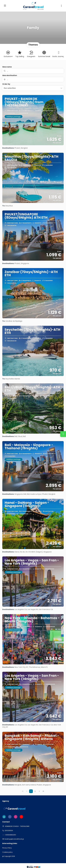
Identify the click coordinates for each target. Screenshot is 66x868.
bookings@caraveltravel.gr (14, 839)
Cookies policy (7, 852)
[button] (61, 6)
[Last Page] (43, 791)
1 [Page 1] (31, 791)
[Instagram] (16, 817)
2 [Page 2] (35, 791)
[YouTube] (21, 817)
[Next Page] (39, 791)
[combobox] (33, 80)
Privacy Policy (7, 848)
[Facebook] (10, 817)
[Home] (4, 817)
